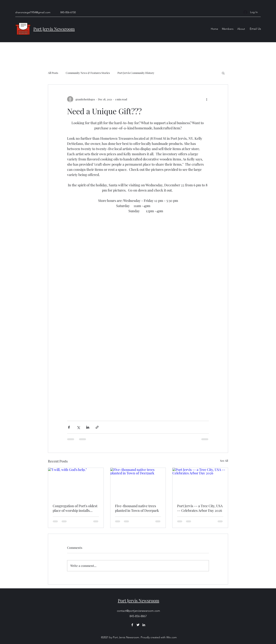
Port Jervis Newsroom (54, 29)
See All (224, 461)
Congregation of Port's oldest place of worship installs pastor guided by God (75, 508)
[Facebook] (132, 625)
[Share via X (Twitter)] (78, 427)
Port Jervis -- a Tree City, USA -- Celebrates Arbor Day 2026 (200, 508)
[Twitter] (138, 625)
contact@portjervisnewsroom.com (138, 611)
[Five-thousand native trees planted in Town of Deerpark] (138, 483)
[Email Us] (255, 29)
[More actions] (207, 99)
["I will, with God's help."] (76, 483)
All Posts (53, 73)
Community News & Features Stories (88, 73)
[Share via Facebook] (69, 427)
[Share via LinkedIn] (88, 427)
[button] (223, 73)
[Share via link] (97, 427)
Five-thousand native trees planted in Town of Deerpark (137, 508)
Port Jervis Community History (136, 73)
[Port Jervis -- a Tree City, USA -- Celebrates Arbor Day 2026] (200, 483)
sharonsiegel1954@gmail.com (33, 12)
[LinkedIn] (144, 625)
